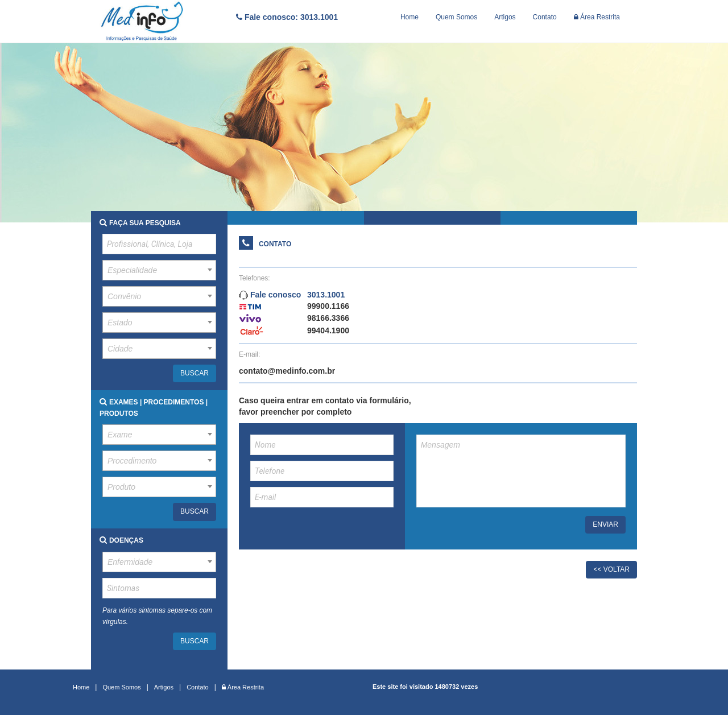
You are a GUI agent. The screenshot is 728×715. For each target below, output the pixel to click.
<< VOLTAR (611, 569)
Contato (545, 17)
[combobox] (159, 270)
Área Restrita (597, 17)
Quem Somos (456, 17)
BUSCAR (195, 373)
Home (409, 17)
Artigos (505, 17)
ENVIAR (605, 524)
